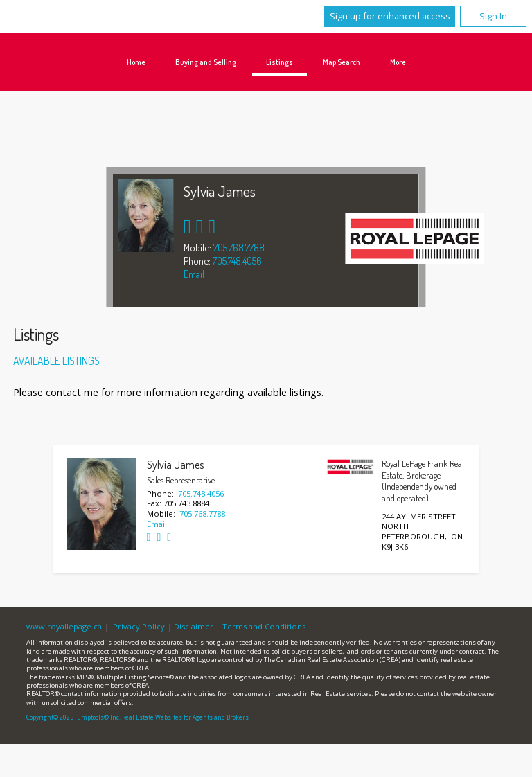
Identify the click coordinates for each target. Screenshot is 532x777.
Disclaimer (194, 626)
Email (194, 274)
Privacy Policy (139, 626)
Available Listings (56, 361)
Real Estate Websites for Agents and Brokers (185, 717)
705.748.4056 (237, 260)
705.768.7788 (239, 247)
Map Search (342, 62)
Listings (280, 62)
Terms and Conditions (264, 626)
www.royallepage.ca (64, 626)
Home (136, 62)
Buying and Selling (206, 62)
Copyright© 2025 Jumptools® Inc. (73, 717)
